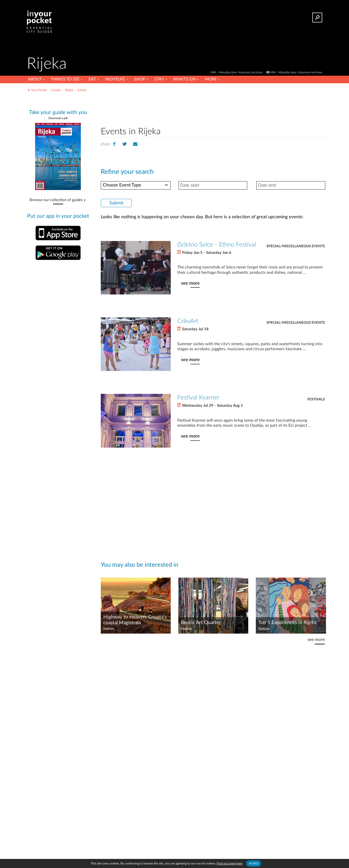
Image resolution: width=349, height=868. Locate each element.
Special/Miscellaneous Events (296, 246)
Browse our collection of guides (56, 200)
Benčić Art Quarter (201, 623)
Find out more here (229, 863)
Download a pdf (58, 118)
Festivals (316, 399)
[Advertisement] (213, 108)
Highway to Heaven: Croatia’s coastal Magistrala (135, 620)
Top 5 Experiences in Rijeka (287, 623)
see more (190, 283)
